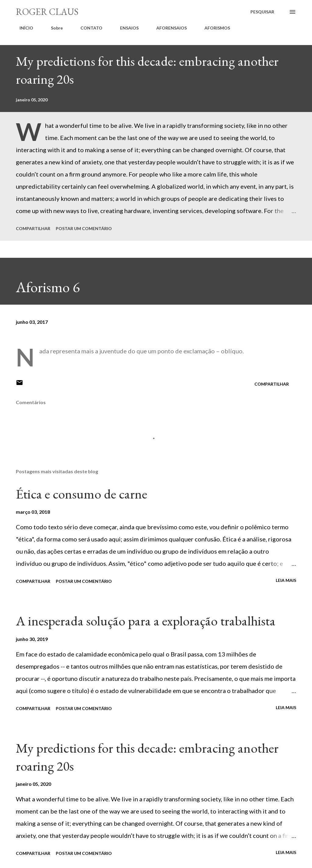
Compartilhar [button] (33, 228)
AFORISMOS (214, 28)
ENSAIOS (126, 28)
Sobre (53, 28)
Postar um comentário (84, 228)
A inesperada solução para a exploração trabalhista (146, 621)
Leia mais (286, 580)
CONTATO (88, 28)
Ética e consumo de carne (82, 494)
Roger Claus (47, 12)
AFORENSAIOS (168, 28)
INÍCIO (23, 28)
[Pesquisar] (262, 12)
